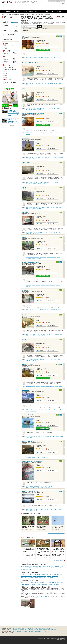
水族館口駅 (61, 158)
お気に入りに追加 (53, 47)
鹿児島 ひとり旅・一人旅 (49, 158)
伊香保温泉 (36, 630)
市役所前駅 (56, 158)
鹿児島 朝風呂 (40, 108)
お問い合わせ (63, 635)
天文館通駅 (52, 133)
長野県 (43, 628)
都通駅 (51, 58)
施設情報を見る (41, 47)
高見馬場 (61, 566)
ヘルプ (57, 635)
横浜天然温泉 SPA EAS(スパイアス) (44, 597)
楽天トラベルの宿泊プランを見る (43, 50)
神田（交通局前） (51, 568)
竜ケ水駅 (54, 359)
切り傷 (45, 576)
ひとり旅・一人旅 (38, 575)
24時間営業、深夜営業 (11, 69)
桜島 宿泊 (34, 285)
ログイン (59, 3)
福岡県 (50, 628)
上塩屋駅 (39, 488)
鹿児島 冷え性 (46, 58)
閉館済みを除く (45, 29)
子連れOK (49, 576)
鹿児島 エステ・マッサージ (48, 335)
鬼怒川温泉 (54, 630)
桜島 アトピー (33, 386)
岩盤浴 (7, 73)
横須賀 (20, 631)
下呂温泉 (31, 630)
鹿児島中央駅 (29, 59)
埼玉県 (19, 628)
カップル (51, 575)
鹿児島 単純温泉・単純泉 (31, 183)
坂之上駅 (59, 510)
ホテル (58, 575)
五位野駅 (32, 511)
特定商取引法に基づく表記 (52, 638)
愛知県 (47, 628)
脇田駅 (49, 488)
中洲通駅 (58, 58)
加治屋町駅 (28, 110)
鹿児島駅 (43, 184)
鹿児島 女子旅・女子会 (55, 410)
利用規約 (59, 638)
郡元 (30, 570)
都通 (37, 568)
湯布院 (49, 630)
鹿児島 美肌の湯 (41, 133)
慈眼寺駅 (28, 511)
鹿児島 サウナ (46, 108)
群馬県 (30, 628)
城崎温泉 (27, 630)
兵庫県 (26, 628)
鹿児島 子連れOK (29, 335)
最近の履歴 (61, 1)
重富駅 (61, 410)
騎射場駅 (48, 386)
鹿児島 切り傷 (40, 58)
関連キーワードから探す (7, 633)
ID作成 (64, 3)
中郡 (27, 570)
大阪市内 (37, 631)
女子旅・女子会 (55, 576)
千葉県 (23, 628)
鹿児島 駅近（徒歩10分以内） (56, 456)
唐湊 (57, 568)
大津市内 (46, 631)
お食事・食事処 (24, 576)
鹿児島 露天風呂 (57, 183)
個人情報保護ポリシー (42, 638)
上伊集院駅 (62, 436)
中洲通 (40, 568)
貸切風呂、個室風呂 (34, 578)
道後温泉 (41, 630)
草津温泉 (15, 630)
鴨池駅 (60, 386)
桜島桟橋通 (35, 566)
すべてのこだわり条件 (11, 83)
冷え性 (44, 575)
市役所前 (45, 566)
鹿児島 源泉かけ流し (53, 108)
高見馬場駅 (39, 110)
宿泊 (55, 575)
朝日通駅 (57, 133)
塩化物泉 (30, 576)
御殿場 (33, 631)
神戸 (49, 631)
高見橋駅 (54, 58)
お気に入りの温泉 (53, 1)
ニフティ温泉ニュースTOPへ (58, 560)
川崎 (17, 631)
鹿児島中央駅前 (32, 568)
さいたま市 (26, 631)
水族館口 (40, 566)
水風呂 (47, 575)
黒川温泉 (45, 630)
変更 (16, 26)
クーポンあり (36, 29)
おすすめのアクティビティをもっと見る (56, 533)
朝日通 (49, 566)
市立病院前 (45, 568)
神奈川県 (15, 628)
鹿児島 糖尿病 (29, 84)
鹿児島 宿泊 (35, 58)
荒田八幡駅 (52, 386)
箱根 (19, 630)
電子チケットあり (27, 29)
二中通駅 (57, 386)
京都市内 (41, 631)
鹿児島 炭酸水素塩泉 (30, 257)
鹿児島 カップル (47, 84)
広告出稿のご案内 (42, 635)
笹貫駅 (42, 488)
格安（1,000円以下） (29, 575)
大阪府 (37, 628)
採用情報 (64, 638)
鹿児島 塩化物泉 (29, 58)
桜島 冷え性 (43, 285)
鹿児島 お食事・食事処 (58, 335)
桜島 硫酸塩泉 (29, 285)
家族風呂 (41, 578)
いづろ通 (53, 566)
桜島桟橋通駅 (29, 159)
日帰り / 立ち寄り (9, 46)
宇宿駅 (46, 488)
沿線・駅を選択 (11, 35)
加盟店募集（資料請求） (32, 635)
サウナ (23, 575)
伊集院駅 (28, 438)
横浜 (14, 631)
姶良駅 (31, 411)
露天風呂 (35, 576)
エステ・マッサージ (25, 578)
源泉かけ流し (40, 576)
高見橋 (27, 568)
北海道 (40, 628)
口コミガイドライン (51, 635)
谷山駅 (35, 511)
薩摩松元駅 (57, 436)
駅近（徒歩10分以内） (49, 578)
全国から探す (15, 22)
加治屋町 (23, 568)
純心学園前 (23, 570)
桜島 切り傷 (38, 285)
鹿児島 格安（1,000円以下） (31, 108)
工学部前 (60, 568)
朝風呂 (61, 575)
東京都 (33, 628)
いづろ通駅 (61, 133)
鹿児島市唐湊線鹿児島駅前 (27, 566)
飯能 (30, 631)
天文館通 (57, 566)
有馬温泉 (22, 630)
